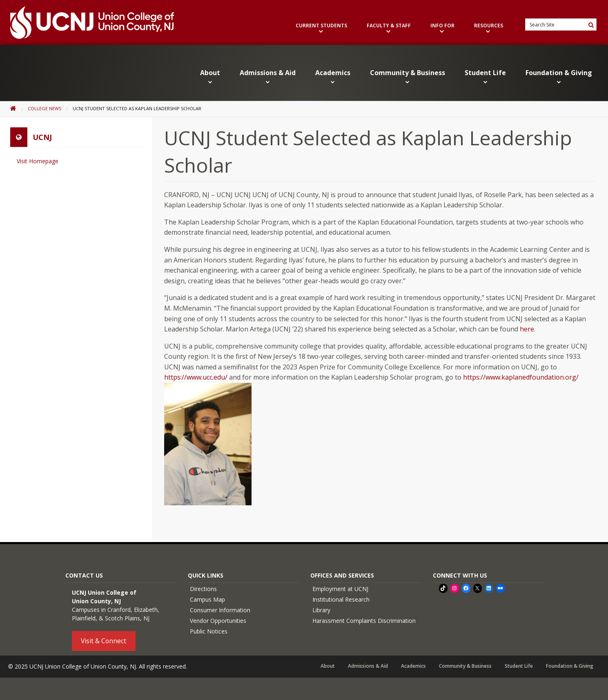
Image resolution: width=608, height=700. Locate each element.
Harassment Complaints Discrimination (364, 621)
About (210, 77)
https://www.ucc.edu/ (196, 377)
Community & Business (408, 77)
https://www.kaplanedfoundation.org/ (521, 377)
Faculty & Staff (389, 28)
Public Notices (209, 631)
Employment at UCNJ (340, 589)
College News (45, 108)
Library (321, 610)
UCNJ (42, 137)
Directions (203, 589)
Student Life (485, 77)
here (527, 329)
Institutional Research (341, 599)
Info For (442, 28)
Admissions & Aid (268, 77)
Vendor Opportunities (218, 621)
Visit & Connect (104, 640)
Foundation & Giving (559, 77)
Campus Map (207, 599)
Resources (489, 28)
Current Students (321, 28)
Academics (333, 77)
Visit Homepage (38, 161)
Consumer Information (220, 610)
